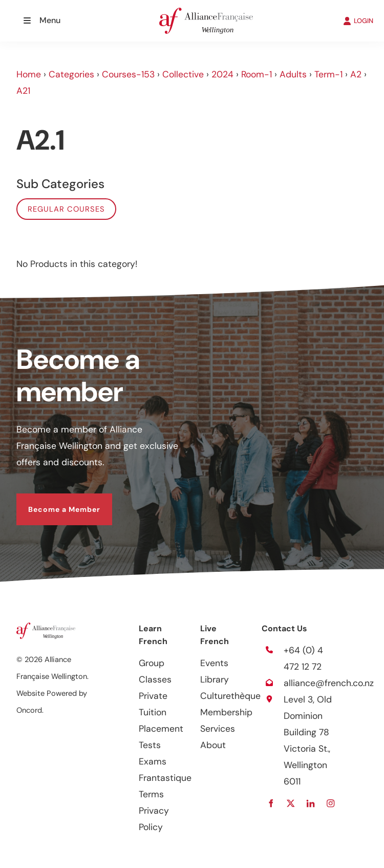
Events (214, 663)
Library (215, 679)
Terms (151, 794)
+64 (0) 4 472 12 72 (303, 658)
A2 (356, 74)
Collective (183, 74)
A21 (23, 91)
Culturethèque (230, 696)
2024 (222, 74)
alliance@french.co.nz (329, 683)
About (213, 745)
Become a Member (52, 502)
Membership (226, 712)
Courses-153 (128, 74)
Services (218, 729)
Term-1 (328, 74)
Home (29, 74)
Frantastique (165, 778)
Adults (293, 74)
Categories (71, 74)
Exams (153, 761)
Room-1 (257, 74)
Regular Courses (66, 209)
